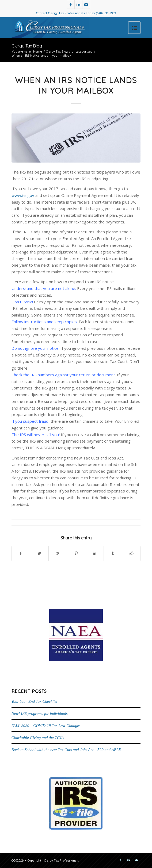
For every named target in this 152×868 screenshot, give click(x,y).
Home (38, 51)
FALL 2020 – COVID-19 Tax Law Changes (46, 726)
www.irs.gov (23, 195)
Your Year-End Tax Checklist (35, 701)
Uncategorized (82, 51)
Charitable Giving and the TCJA (38, 738)
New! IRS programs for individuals (40, 713)
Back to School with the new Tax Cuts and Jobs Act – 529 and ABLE (66, 750)
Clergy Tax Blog (27, 46)
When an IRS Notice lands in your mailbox (76, 85)
